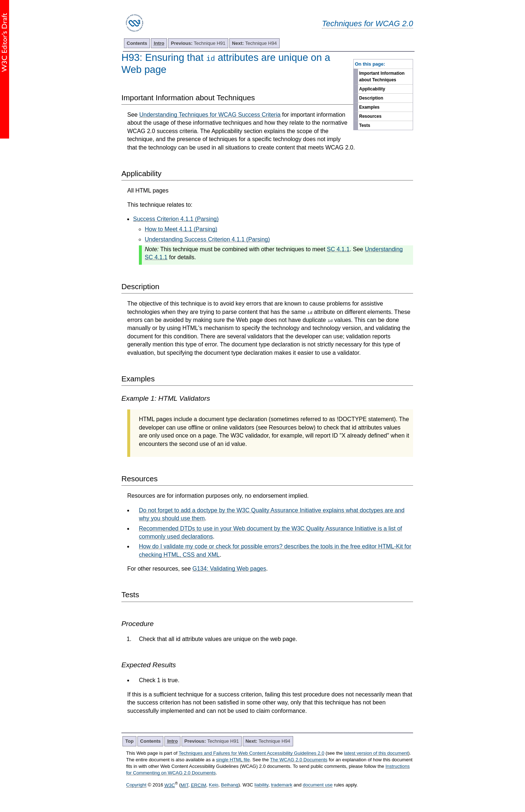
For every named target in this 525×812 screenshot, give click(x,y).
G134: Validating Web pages (229, 569)
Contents (137, 43)
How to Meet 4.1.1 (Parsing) (181, 229)
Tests (365, 125)
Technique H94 (254, 43)
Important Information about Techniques (382, 77)
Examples (369, 107)
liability (261, 785)
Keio (214, 785)
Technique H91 (198, 43)
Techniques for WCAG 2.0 (367, 24)
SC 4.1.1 (338, 249)
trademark (282, 785)
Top (130, 741)
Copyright (136, 785)
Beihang (230, 785)
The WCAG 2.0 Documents (299, 760)
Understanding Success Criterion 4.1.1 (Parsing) (207, 239)
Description (371, 98)
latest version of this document (376, 753)
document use (318, 785)
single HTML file (233, 760)
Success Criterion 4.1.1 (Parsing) (176, 219)
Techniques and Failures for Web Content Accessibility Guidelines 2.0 (251, 753)
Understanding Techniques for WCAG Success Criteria (210, 115)
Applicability (372, 89)
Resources (370, 116)
